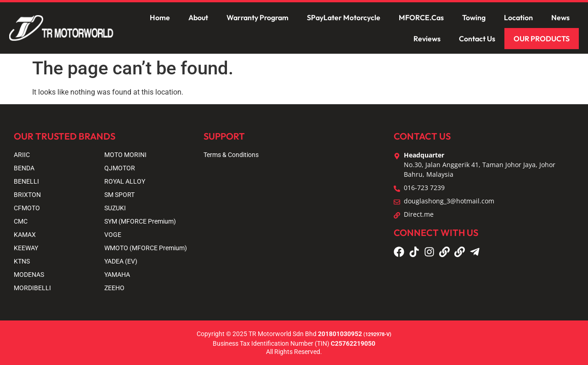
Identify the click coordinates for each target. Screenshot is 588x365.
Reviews (427, 39)
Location (518, 17)
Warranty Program (257, 17)
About (198, 17)
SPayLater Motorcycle (344, 17)
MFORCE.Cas (421, 17)
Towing (474, 17)
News (560, 17)
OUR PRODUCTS (542, 39)
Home (160, 17)
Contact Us (477, 39)
